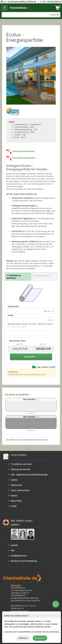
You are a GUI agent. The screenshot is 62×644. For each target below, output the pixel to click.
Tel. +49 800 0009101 (52, 2)
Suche (55, 15)
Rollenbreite (13, 306)
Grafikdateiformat (19, 556)
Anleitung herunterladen (23, 151)
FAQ (13, 550)
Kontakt (14, 545)
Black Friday (16, 501)
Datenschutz (16, 485)
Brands (14, 496)
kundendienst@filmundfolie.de (22, 2)
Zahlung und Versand (21, 469)
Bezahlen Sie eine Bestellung (24, 561)
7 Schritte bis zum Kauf (21, 464)
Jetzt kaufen (30, 357)
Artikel (14, 506)
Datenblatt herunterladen (24, 158)
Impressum (16, 585)
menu (5, 8)
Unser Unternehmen (20, 490)
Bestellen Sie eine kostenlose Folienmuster (27, 440)
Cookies (14, 480)
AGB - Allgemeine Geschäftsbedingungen (29, 475)
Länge (10, 315)
